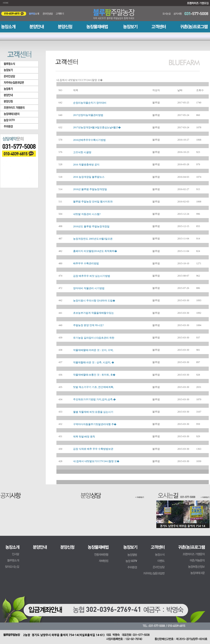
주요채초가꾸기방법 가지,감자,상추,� (94, 399)
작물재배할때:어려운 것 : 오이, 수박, (93, 350)
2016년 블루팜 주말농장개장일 (90, 189)
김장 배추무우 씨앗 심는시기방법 (92, 276)
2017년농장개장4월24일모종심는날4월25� (97, 127)
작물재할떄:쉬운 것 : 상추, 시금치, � (94, 362)
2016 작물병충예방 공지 (86, 165)
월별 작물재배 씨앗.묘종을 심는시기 (93, 412)
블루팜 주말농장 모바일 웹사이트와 (93, 202)
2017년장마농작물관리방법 (88, 115)
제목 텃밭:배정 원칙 (84, 437)
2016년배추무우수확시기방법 (89, 140)
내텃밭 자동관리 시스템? (87, 214)
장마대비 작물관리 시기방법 (89, 288)
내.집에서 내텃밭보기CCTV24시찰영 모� (96, 461)
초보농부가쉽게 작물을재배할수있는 (94, 313)
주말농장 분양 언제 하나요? (88, 325)
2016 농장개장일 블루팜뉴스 (89, 177)
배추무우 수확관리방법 (86, 263)
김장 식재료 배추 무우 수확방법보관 (93, 449)
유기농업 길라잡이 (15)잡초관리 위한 (94, 338)
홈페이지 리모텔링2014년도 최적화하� (95, 251)
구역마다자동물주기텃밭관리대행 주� (95, 424)
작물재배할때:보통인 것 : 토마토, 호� (94, 375)
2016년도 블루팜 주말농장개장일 (91, 226)
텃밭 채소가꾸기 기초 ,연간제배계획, (94, 387)
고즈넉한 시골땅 (82, 152)
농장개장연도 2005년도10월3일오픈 (93, 239)
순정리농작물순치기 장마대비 (90, 103)
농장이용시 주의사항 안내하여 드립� (94, 301)
